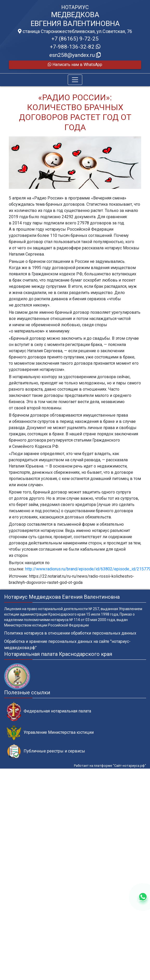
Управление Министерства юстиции (50, 733)
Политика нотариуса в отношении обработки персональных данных (70, 633)
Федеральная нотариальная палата (49, 711)
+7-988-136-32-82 (75, 47)
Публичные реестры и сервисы (46, 751)
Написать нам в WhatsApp (75, 65)
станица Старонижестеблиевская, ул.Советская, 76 (75, 31)
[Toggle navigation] (75, 80)
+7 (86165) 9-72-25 (75, 39)
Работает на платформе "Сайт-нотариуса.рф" (110, 766)
